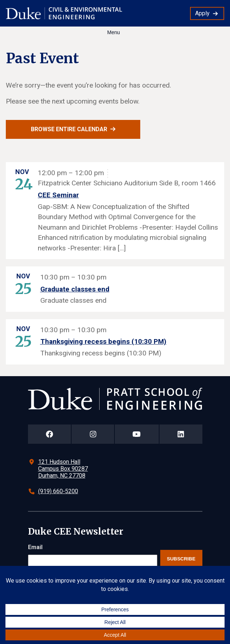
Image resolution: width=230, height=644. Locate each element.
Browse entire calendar (69, 129)
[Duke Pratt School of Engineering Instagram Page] (93, 434)
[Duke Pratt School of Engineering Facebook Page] (50, 434)
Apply (202, 13)
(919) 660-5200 (58, 491)
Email (35, 547)
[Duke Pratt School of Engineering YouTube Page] (137, 434)
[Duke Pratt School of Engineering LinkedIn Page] (181, 434)
